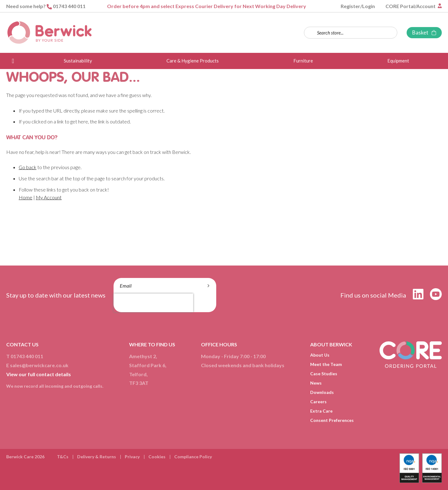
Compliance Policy (193, 457)
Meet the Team (326, 364)
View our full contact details (39, 374)
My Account (49, 197)
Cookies (157, 457)
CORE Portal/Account (411, 6)
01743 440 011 (69, 6)
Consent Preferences (332, 420)
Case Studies (324, 374)
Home (26, 197)
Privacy (132, 457)
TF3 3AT (139, 383)
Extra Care (321, 411)
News (316, 383)
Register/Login (358, 6)
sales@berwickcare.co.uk (39, 365)
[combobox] (351, 33)
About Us (320, 355)
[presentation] (153, 303)
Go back (28, 167)
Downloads (322, 392)
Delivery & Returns (97, 457)
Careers (318, 402)
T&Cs (63, 457)
